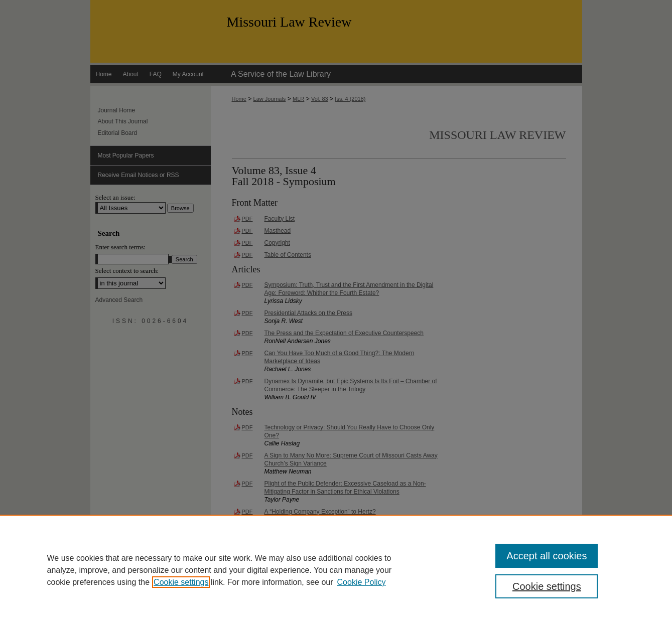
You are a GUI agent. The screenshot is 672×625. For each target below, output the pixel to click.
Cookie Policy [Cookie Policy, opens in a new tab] (362, 582)
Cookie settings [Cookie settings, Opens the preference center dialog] (547, 586)
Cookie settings (181, 582)
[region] (336, 570)
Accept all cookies (547, 556)
